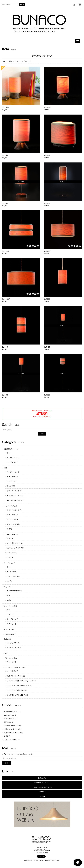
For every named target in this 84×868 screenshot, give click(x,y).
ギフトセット (12, 624)
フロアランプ (12, 481)
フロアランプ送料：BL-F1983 (18, 695)
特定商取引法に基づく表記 (13, 733)
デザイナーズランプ (14, 491)
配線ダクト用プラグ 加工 (16, 676)
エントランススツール (15, 543)
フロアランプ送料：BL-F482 (17, 690)
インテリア (11, 614)
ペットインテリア (10, 630)
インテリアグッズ (13, 458)
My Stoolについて (10, 715)
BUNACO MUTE (10, 634)
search (22, 4)
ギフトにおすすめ (10, 658)
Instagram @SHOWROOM (42, 787)
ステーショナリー (13, 519)
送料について (9, 722)
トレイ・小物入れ (13, 524)
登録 (7, 763)
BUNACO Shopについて (12, 712)
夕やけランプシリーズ (15, 496)
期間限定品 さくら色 (11, 449)
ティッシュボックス (14, 510)
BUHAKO (7, 639)
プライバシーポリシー (12, 740)
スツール (10, 538)
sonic (9, 600)
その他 (9, 529)
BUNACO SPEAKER (14, 591)
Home (5, 61)
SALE (6, 653)
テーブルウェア (12, 462)
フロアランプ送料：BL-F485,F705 (19, 686)
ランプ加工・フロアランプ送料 (15, 667)
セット (9, 453)
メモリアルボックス (14, 648)
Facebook (42, 792)
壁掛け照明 (11, 486)
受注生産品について (11, 719)
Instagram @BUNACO (42, 783)
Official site (42, 778)
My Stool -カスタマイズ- (16, 548)
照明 (11, 61)
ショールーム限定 (10, 606)
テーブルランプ (12, 477)
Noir (8, 595)
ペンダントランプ (13, 472)
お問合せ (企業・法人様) (13, 729)
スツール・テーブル (11, 535)
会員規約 (7, 736)
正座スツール (12, 553)
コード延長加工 (12, 671)
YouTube (42, 796)
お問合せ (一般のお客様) (13, 726)
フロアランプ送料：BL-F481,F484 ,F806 (21, 681)
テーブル (10, 557)
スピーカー (8, 587)
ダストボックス (12, 515)
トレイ (9, 567)
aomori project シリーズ (15, 500)
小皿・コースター (13, 576)
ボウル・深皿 (12, 572)
